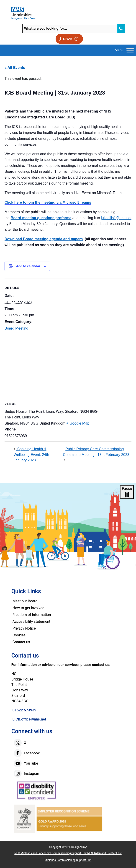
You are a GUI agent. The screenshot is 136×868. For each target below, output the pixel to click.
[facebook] (18, 753)
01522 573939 (24, 710)
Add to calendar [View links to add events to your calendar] (28, 266)
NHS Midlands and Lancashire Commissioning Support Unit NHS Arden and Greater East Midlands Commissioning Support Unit (68, 857)
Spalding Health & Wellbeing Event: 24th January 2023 (31, 455)
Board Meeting (16, 328)
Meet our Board (25, 601)
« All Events (15, 68)
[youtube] (18, 763)
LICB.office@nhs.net (29, 719)
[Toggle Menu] (130, 50)
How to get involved (28, 608)
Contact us (21, 642)
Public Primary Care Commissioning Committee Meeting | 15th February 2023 (96, 452)
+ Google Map (78, 423)
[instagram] (18, 774)
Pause (127, 492)
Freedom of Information (32, 615)
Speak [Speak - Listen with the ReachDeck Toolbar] (68, 39)
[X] (18, 743)
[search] (121, 29)
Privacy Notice (24, 628)
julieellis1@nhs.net (116, 218)
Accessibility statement (31, 622)
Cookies (19, 635)
